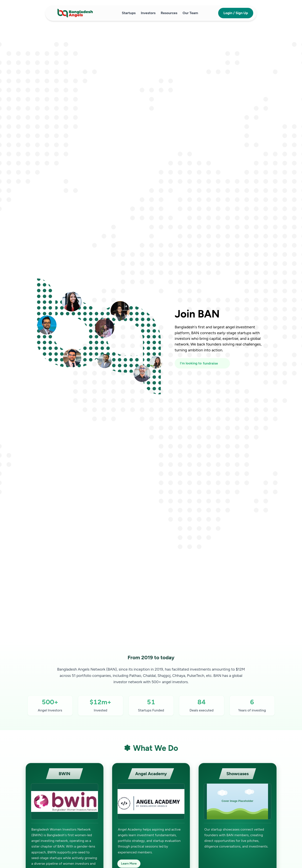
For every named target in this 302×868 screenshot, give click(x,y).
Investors (148, 13)
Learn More (129, 864)
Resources (169, 13)
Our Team (190, 13)
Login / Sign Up (236, 13)
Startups (129, 13)
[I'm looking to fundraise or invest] (202, 363)
